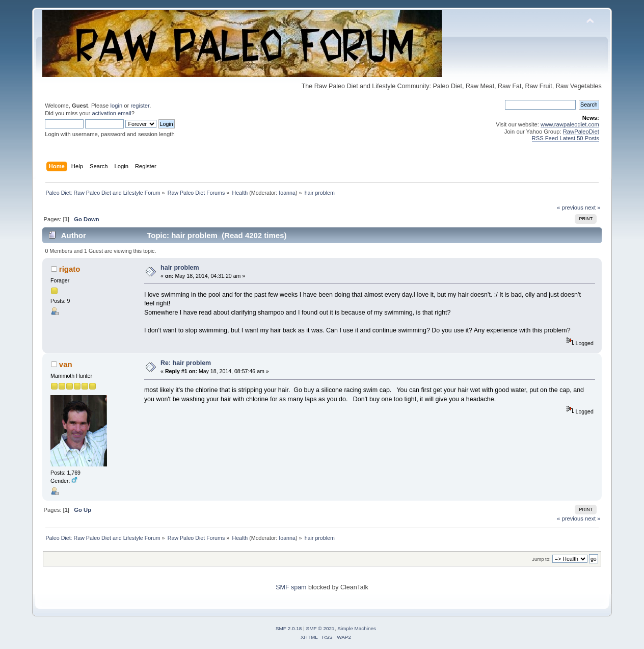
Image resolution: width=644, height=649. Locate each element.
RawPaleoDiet (581, 132)
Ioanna (287, 193)
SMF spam (291, 587)
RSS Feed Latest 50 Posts (566, 138)
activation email (111, 113)
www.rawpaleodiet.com (570, 124)
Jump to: (541, 559)
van (66, 364)
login (116, 106)
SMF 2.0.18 (289, 628)
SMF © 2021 (320, 628)
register (140, 106)
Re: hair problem (186, 363)
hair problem (180, 268)
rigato (70, 269)
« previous (570, 207)
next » (593, 207)
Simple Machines (357, 628)
